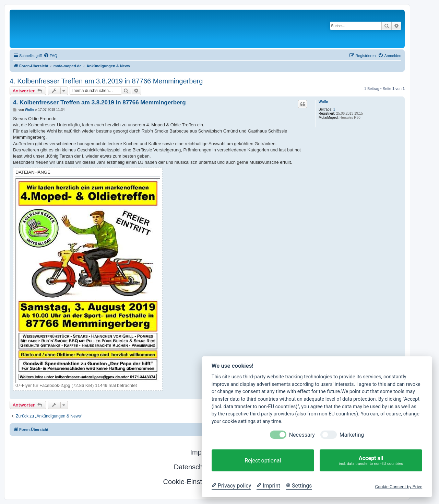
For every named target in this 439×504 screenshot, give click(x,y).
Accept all (371, 461)
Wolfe (323, 102)
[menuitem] (50, 56)
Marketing (352, 435)
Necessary (302, 435)
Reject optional (263, 461)
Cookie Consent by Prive (399, 487)
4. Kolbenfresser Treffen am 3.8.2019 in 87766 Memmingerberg (106, 81)
